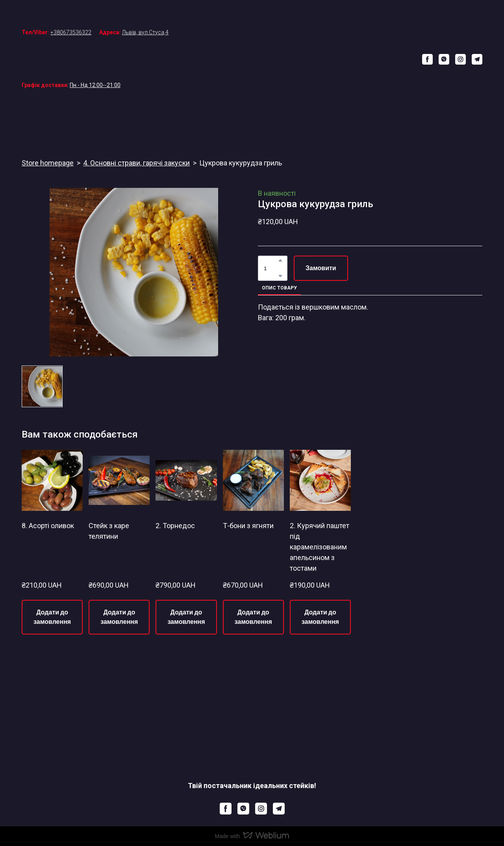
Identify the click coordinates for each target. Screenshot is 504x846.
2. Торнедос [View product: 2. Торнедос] (175, 526)
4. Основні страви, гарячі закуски (136, 163)
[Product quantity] (271, 268)
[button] (427, 59)
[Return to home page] (258, 59)
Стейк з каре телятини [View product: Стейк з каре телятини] (109, 531)
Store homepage (48, 163)
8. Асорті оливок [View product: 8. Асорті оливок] (48, 526)
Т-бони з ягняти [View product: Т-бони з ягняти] (248, 526)
